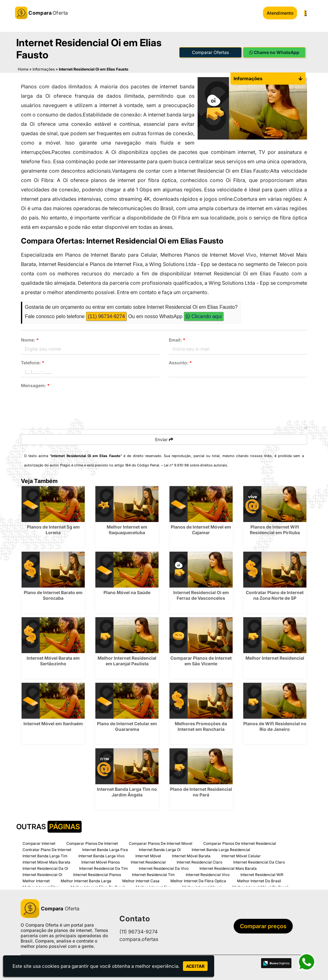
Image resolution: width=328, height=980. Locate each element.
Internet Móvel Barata (191, 855)
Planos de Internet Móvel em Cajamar (201, 529)
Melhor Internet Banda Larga (86, 880)
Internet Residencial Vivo (208, 874)
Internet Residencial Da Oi (45, 868)
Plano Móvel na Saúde (127, 592)
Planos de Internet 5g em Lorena (53, 529)
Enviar (164, 439)
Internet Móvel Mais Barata (46, 862)
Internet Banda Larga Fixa (105, 849)
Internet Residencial (148, 862)
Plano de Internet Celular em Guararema (127, 726)
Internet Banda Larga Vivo (101, 855)
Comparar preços (265, 926)
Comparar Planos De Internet (92, 843)
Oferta (50, 908)
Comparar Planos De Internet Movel (161, 843)
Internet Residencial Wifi (262, 874)
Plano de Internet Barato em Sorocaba (53, 595)
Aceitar (195, 966)
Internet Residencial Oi (42, 874)
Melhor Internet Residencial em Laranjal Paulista (127, 660)
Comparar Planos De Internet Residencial (240, 843)
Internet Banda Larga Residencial (221, 849)
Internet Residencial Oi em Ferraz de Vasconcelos (201, 595)
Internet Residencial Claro (199, 862)
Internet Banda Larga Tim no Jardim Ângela (127, 791)
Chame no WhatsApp (274, 52)
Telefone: (33, 362)
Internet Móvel (148, 855)
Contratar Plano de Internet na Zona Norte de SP (275, 595)
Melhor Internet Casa (141, 880)
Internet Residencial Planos (97, 874)
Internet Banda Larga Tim (45, 855)
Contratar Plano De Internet (47, 849)
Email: (177, 339)
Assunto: (180, 362)
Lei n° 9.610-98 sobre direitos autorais (195, 465)
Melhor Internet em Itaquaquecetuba (127, 529)
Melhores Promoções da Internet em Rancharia (201, 726)
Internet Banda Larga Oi (160, 849)
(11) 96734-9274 (106, 316)
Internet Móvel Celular (241, 855)
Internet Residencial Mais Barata (228, 868)
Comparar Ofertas (210, 52)
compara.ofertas (139, 938)
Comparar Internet (39, 843)
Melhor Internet (36, 880)
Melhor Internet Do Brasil (259, 880)
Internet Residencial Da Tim (103, 868)
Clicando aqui (204, 316)
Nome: (30, 339)
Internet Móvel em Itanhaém (53, 723)
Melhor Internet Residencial (275, 657)
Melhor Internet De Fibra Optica (198, 880)
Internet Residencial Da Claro (259, 862)
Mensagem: (35, 385)
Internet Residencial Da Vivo (164, 868)
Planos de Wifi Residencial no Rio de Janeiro (275, 726)
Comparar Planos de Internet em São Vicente (201, 660)
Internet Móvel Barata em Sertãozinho (53, 660)
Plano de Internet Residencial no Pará (201, 791)
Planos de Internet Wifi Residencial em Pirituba (275, 529)
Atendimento (280, 13)
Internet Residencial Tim (153, 874)
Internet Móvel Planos (101, 862)
